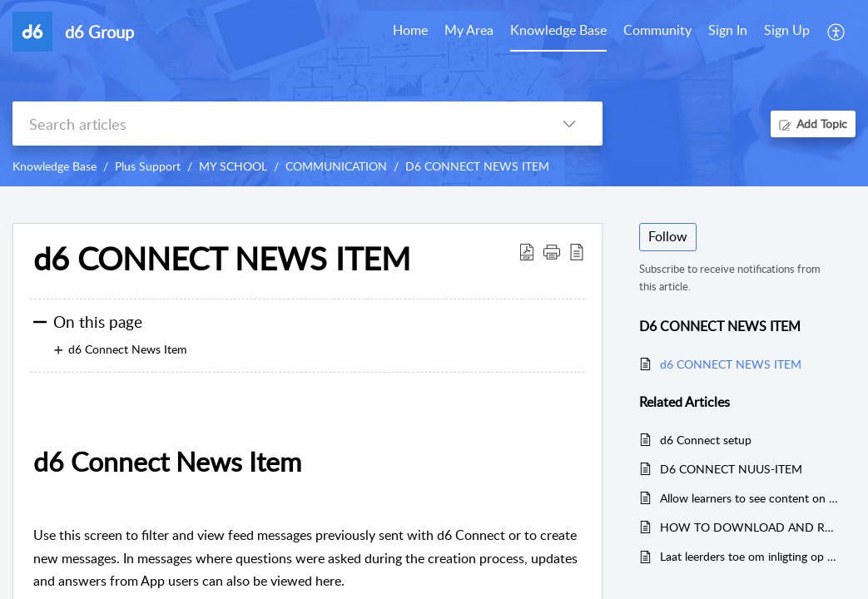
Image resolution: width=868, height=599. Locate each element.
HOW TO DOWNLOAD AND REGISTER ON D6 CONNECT (749, 527)
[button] (552, 251)
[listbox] (569, 124)
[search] (274, 124)
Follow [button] (668, 236)
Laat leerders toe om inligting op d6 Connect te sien (749, 556)
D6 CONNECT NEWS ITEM (477, 166)
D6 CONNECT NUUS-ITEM (731, 469)
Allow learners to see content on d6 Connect (749, 498)
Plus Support (148, 166)
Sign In (728, 30)
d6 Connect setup (706, 440)
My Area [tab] (469, 30)
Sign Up (787, 30)
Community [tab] (657, 30)
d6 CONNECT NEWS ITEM (222, 259)
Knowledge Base (55, 166)
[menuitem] (728, 32)
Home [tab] (410, 30)
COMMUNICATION (336, 166)
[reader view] (577, 251)
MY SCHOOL (233, 166)
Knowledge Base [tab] (558, 30)
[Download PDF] (527, 251)
